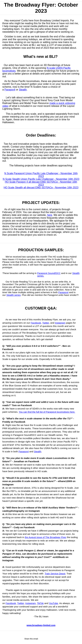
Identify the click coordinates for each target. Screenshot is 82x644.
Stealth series (14, 295)
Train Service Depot (55, 574)
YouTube (53, 603)
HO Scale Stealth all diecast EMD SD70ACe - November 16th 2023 (41, 188)
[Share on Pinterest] (54, 639)
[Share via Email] (50, 639)
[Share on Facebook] (40, 639)
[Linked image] (41, 125)
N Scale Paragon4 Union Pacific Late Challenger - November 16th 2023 (41, 175)
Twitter (46, 323)
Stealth (23, 90)
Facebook (36, 323)
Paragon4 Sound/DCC (49, 273)
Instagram (60, 323)
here (50, 215)
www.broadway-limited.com (41, 625)
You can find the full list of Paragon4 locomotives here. (47, 412)
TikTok (40, 603)
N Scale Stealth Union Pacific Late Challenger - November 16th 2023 (41, 179)
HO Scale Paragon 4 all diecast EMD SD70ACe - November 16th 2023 (41, 183)
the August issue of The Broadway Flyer (45, 537)
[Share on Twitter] (45, 639)
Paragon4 (10, 90)
